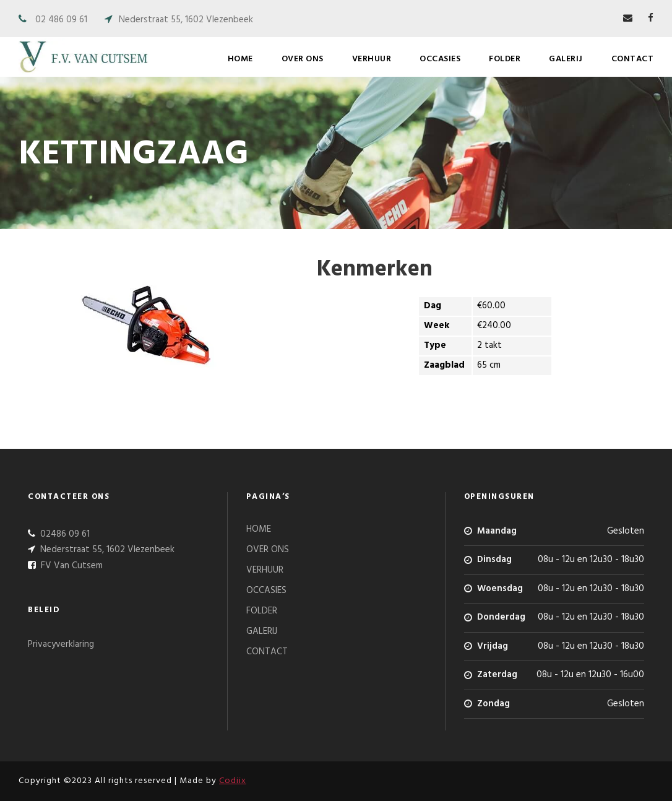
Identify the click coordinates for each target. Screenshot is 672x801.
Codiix (233, 781)
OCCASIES (440, 59)
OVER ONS (303, 59)
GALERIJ (566, 59)
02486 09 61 (64, 534)
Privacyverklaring (61, 644)
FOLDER (505, 59)
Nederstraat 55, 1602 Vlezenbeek (186, 20)
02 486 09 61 (61, 20)
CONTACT (633, 59)
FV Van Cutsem (71, 566)
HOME (240, 59)
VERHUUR (372, 59)
